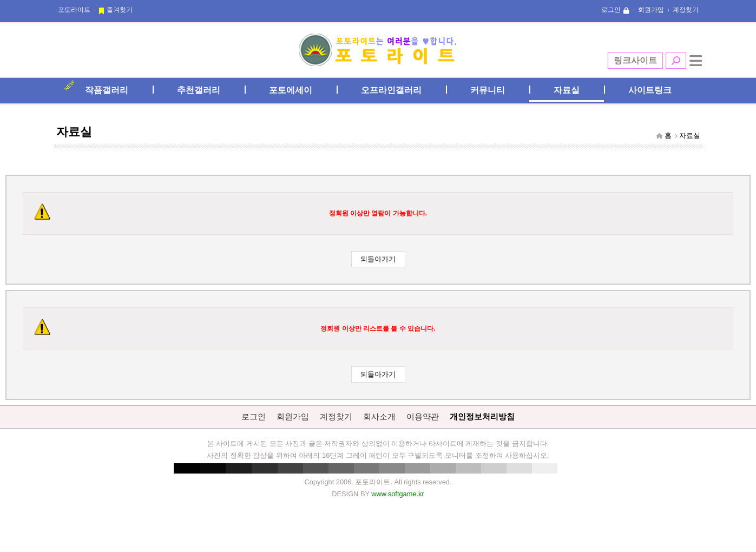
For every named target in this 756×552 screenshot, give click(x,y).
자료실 (567, 90)
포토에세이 (291, 90)
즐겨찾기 (120, 10)
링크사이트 (635, 60)
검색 (676, 61)
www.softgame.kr (397, 494)
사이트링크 (650, 90)
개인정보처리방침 (482, 416)
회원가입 (651, 10)
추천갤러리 (199, 90)
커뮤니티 (488, 90)
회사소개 (379, 416)
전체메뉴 (696, 61)
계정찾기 (686, 10)
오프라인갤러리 (391, 90)
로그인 (611, 10)
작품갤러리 (107, 90)
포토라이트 (74, 10)
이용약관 (423, 416)
